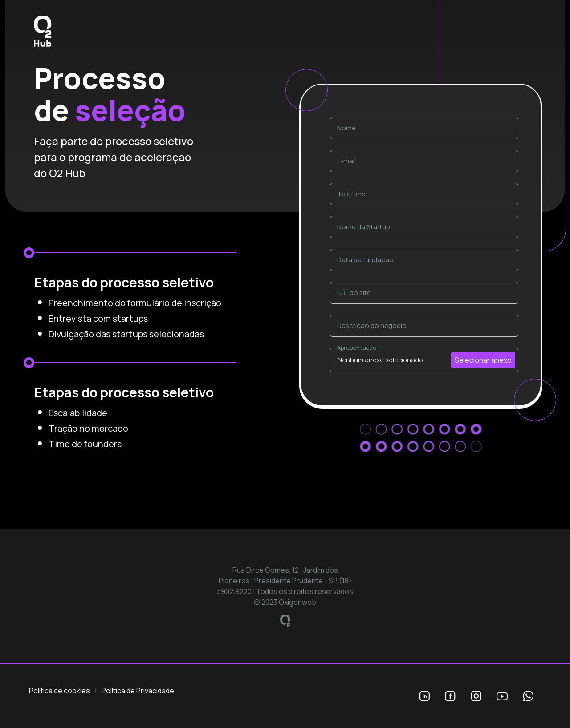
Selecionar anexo (483, 360)
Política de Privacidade (138, 691)
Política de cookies (59, 691)
